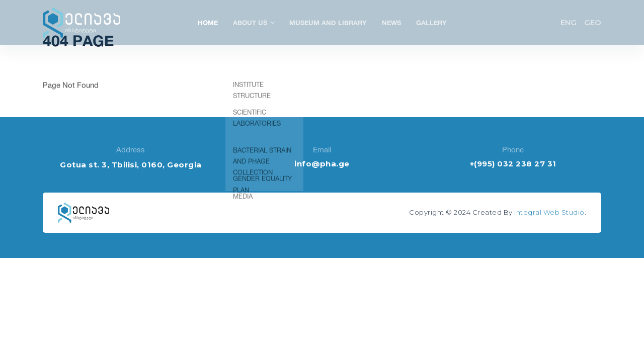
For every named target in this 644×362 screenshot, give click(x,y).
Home (208, 23)
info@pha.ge (322, 164)
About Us (254, 23)
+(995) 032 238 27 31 (513, 164)
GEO (593, 22)
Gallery (431, 23)
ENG (569, 22)
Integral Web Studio (549, 212)
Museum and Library (328, 23)
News (391, 23)
